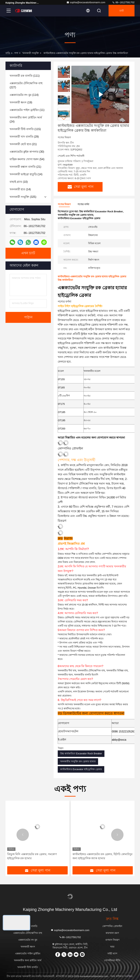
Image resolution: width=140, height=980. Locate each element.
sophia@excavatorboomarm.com (86, 2)
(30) (27, 152)
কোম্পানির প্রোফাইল (112, 926)
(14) (26, 174)
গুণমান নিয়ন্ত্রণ (112, 940)
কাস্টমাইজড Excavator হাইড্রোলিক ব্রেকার (81, 769)
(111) (25, 76)
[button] (64, 119)
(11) (27, 110)
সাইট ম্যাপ (112, 953)
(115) (25, 129)
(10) (19, 182)
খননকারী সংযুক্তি (31, 53)
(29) (24, 137)
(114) (24, 95)
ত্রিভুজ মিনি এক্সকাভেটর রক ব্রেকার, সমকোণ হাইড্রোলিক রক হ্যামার (32, 856)
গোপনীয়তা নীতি (112, 960)
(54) (27, 159)
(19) (21, 102)
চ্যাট (122, 11)
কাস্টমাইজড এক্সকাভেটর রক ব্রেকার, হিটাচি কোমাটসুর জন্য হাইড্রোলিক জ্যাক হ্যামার (103, 856)
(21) (23, 144)
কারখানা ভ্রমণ (112, 933)
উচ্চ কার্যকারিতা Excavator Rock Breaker (81, 753)
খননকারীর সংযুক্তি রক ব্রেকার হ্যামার (78, 761)
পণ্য (16, 53)
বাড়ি (8, 53)
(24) (26, 120)
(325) (23, 197)
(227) (26, 85)
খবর (112, 947)
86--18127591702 (123, 2)
